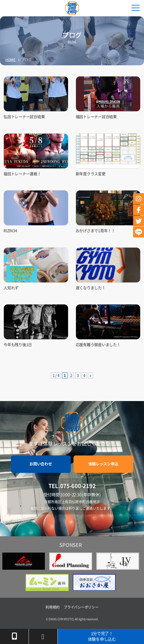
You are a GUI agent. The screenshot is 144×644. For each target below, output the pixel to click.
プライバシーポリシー (81, 607)
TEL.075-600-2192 (72, 486)
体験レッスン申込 (103, 464)
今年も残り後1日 (18, 345)
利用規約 (52, 607)
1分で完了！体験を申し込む (102, 636)
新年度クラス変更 (91, 174)
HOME (10, 60)
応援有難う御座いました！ (98, 345)
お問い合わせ (41, 464)
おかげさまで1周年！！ (95, 231)
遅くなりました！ (91, 288)
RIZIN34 (10, 231)
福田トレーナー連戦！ (22, 174)
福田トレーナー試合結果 (96, 117)
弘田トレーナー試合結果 (24, 117)
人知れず (11, 288)
